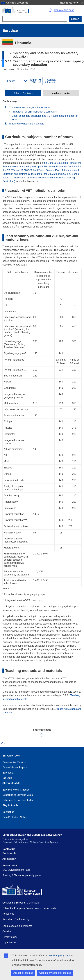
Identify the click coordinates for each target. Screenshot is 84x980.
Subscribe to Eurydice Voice (18, 795)
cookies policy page (60, 956)
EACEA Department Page (16, 870)
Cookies (7, 931)
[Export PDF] (36, 81)
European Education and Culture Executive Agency (32, 835)
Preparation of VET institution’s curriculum (34, 112)
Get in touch (9, 853)
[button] (78, 10)
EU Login (7, 778)
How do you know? (71, 3)
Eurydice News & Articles (16, 790)
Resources (8, 914)
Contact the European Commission (21, 903)
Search (75, 19)
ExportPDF (34, 81)
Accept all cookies (23, 973)
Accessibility (9, 859)
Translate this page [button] (64, 10)
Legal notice (9, 943)
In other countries (61, 93)
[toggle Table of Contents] (23, 93)
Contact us (8, 812)
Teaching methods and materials (26, 124)
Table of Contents (23, 93)
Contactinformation (51, 81)
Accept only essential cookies (55, 973)
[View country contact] (52, 81)
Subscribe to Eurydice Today (18, 800)
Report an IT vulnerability (16, 919)
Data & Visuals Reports (15, 767)
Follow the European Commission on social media (29, 908)
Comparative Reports (14, 762)
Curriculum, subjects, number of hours (29, 108)
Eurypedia (8, 773)
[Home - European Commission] (25, 10)
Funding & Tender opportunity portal (22, 875)
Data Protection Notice (15, 817)
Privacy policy (10, 937)
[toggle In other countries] (61, 93)
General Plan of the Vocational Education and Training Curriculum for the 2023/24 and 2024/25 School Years (41, 174)
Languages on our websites (17, 926)
